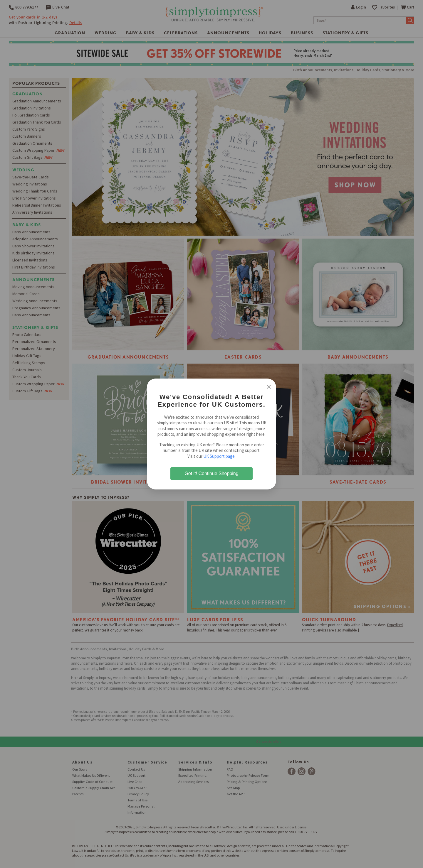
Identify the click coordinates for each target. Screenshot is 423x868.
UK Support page (219, 456)
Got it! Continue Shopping (211, 473)
